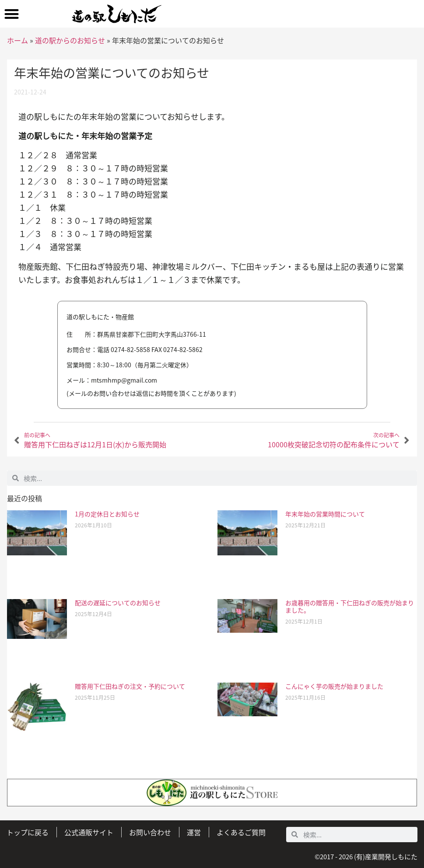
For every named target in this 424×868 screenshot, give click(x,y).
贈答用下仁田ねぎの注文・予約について (130, 686)
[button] (12, 14)
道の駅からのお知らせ (70, 40)
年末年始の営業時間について (325, 514)
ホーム (18, 40)
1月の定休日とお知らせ (107, 514)
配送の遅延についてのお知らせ (118, 603)
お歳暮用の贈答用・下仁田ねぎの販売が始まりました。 (350, 606)
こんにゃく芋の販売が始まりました (334, 686)
